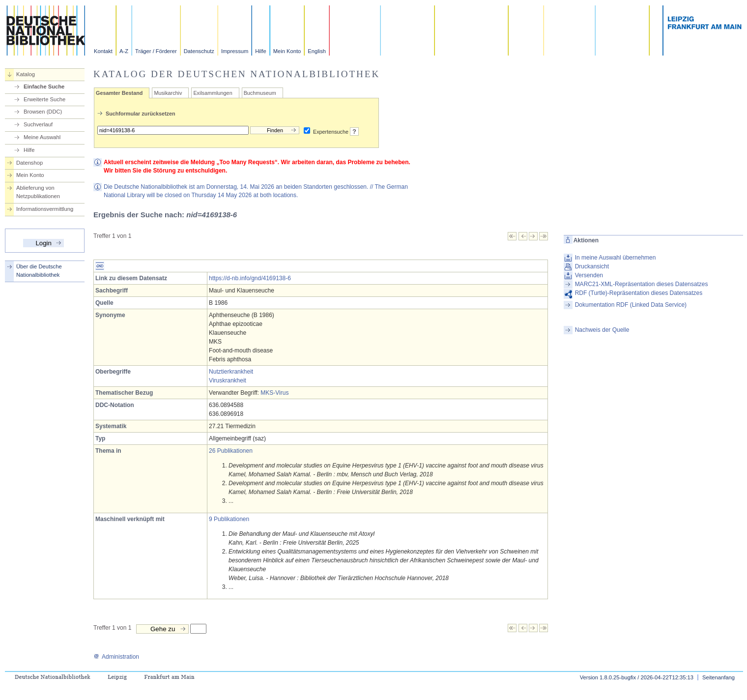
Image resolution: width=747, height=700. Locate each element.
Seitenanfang (718, 677)
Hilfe (260, 51)
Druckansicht (592, 266)
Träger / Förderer (156, 51)
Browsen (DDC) (43, 112)
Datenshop (29, 163)
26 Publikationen (231, 451)
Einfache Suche (44, 87)
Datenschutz (199, 51)
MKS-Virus (274, 393)
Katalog (26, 74)
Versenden (589, 275)
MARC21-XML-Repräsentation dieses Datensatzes (642, 284)
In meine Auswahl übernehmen (616, 258)
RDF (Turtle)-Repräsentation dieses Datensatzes (639, 293)
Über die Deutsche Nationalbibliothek (39, 271)
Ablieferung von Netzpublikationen (38, 192)
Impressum (235, 51)
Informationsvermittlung (45, 209)
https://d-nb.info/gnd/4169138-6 (250, 278)
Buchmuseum (260, 93)
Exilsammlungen (213, 93)
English (317, 51)
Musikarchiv (168, 93)
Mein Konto (287, 51)
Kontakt (103, 51)
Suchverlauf (38, 124)
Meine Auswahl (42, 137)
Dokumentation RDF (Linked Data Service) (631, 305)
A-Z (124, 51)
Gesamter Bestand (119, 93)
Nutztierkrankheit (231, 372)
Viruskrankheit (228, 380)
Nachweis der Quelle (602, 330)
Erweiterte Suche (44, 99)
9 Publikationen (229, 519)
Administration (116, 657)
